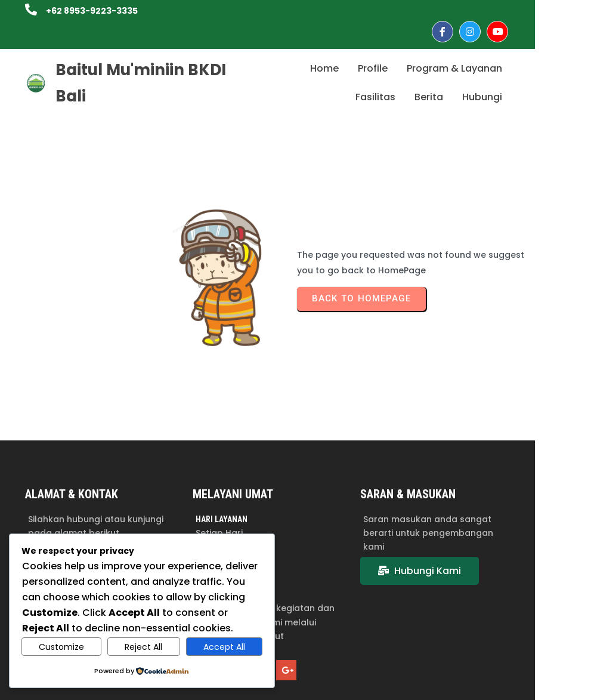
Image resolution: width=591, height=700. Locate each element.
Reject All (143, 647)
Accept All (224, 647)
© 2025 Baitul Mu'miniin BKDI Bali (492, 684)
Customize (61, 647)
